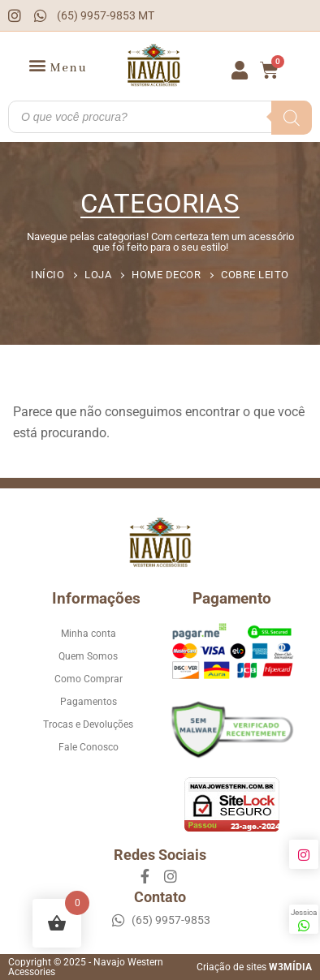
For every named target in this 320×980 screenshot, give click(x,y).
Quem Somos (88, 656)
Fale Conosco (89, 747)
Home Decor (166, 275)
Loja (98, 275)
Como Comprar (89, 679)
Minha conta (89, 634)
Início (48, 275)
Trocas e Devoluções (88, 724)
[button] (58, 67)
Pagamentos (89, 702)
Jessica (304, 920)
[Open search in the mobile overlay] (160, 117)
